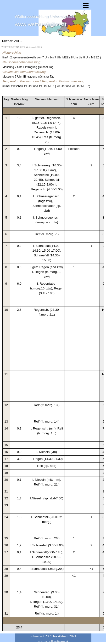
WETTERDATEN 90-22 (12, 47)
